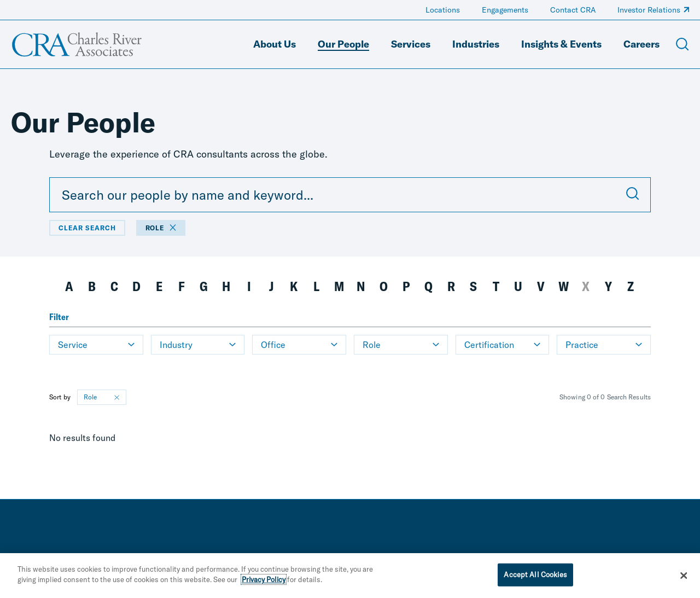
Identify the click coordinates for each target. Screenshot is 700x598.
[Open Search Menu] (682, 44)
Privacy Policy (264, 581)
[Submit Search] (633, 195)
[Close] (684, 577)
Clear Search (87, 228)
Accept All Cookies (535, 576)
